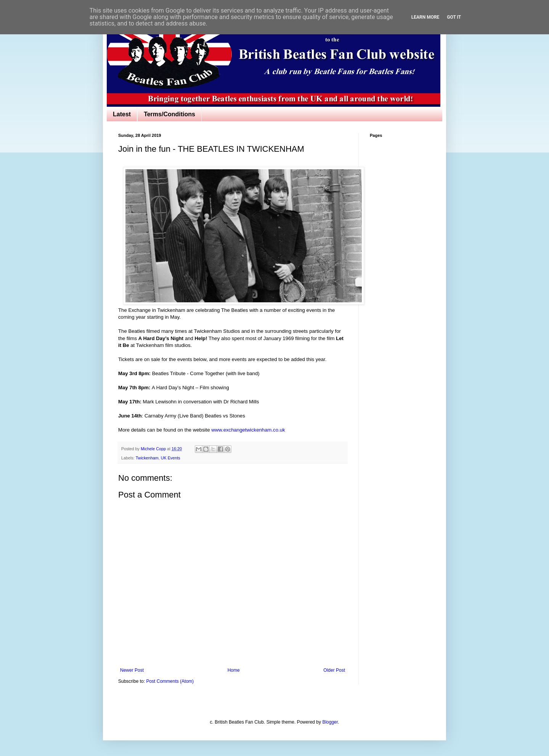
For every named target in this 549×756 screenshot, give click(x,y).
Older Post (334, 670)
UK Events (171, 458)
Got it (454, 17)
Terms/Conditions (169, 114)
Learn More (425, 17)
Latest (122, 114)
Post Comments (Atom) (170, 681)
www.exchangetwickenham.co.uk (248, 430)
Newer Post (132, 670)
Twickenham (147, 458)
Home (234, 670)
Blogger (330, 722)
